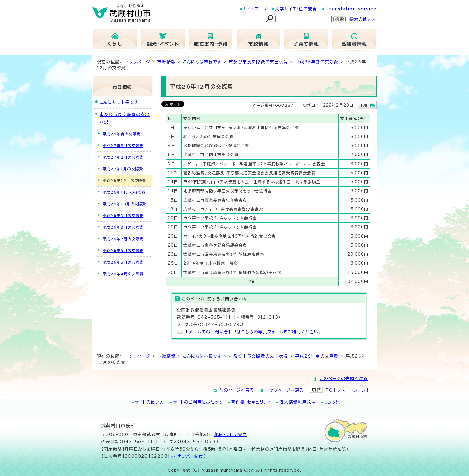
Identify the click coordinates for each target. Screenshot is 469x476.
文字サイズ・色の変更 (296, 9)
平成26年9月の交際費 (123, 216)
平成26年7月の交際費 (123, 239)
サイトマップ (255, 9)
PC (329, 390)
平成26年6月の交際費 (123, 251)
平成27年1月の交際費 (123, 169)
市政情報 (166, 62)
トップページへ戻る (285, 390)
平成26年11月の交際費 (124, 192)
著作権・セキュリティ (251, 402)
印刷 (363, 105)
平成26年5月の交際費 (123, 262)
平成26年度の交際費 (317, 62)
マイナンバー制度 (187, 456)
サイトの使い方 (150, 402)
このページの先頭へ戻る (344, 379)
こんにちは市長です (202, 62)
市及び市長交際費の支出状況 (258, 62)
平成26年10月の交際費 (124, 204)
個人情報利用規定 (298, 402)
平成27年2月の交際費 (123, 157)
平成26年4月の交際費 (123, 274)
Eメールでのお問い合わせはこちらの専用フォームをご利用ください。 (253, 332)
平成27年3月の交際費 (123, 146)
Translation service (351, 9)
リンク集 (332, 402)
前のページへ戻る (237, 390)
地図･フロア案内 (231, 434)
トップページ (138, 62)
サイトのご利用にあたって (198, 402)
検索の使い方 (363, 19)
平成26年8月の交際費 (123, 227)
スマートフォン (352, 390)
